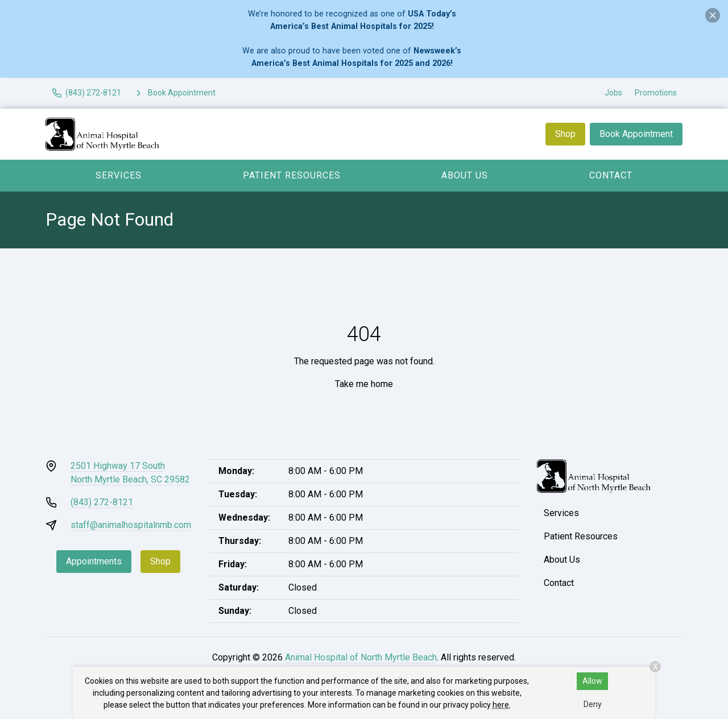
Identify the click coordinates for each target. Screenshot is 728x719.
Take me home (364, 384)
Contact (611, 175)
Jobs (613, 93)
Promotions (656, 93)
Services (119, 175)
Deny (593, 704)
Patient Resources (292, 175)
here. (502, 705)
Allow (592, 681)
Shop (565, 134)
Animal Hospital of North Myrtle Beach (361, 657)
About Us (465, 175)
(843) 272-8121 (102, 502)
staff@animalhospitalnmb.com (131, 525)
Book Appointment (636, 134)
